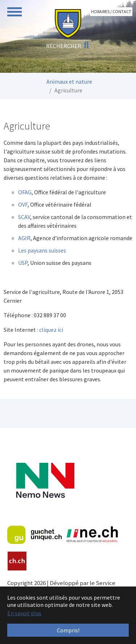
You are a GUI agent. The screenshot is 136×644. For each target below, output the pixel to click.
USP (23, 263)
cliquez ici (52, 330)
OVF (23, 204)
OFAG (25, 192)
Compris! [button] (68, 630)
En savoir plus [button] (24, 613)
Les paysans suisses (42, 250)
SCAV (24, 217)
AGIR (24, 238)
